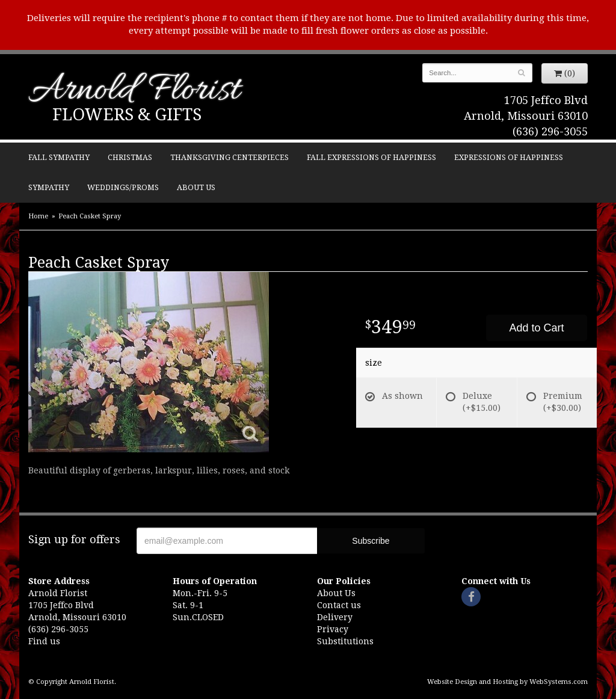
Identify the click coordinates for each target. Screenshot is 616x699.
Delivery (335, 617)
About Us (196, 187)
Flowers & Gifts (127, 115)
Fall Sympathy (59, 157)
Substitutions (345, 641)
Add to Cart (536, 328)
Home (38, 216)
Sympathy (49, 187)
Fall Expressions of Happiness (371, 157)
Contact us (339, 605)
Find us (44, 641)
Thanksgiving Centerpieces (229, 157)
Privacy (333, 629)
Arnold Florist (134, 91)
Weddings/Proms (123, 187)
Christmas (130, 157)
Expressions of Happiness (509, 157)
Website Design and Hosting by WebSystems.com (507, 682)
